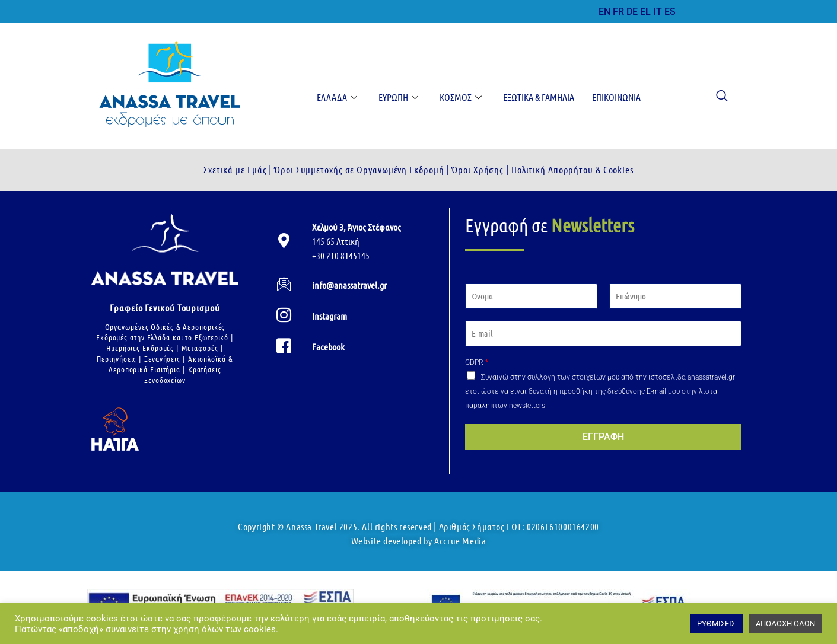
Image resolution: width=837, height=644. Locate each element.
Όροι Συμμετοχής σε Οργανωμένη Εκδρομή (358, 169)
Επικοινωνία (616, 97)
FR (618, 12)
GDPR (477, 362)
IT (658, 12)
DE (632, 12)
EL (645, 12)
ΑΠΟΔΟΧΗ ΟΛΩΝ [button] (785, 624)
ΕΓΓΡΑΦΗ (603, 437)
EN (604, 12)
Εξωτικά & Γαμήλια (539, 97)
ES (670, 12)
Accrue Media (460, 541)
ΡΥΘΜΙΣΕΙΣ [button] (716, 624)
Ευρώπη (398, 97)
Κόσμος (461, 97)
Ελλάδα (337, 97)
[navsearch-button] (716, 97)
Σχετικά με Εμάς (235, 169)
